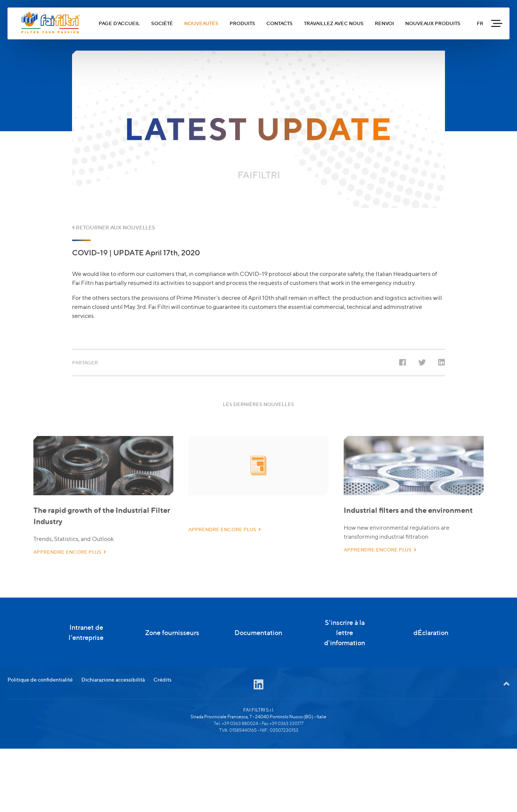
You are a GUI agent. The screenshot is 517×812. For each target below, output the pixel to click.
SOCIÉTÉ (162, 23)
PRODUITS (242, 23)
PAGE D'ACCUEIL (119, 23)
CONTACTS (280, 23)
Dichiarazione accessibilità (113, 715)
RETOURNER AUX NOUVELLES (113, 227)
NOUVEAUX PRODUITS (433, 23)
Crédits (162, 715)
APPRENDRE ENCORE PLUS (70, 566)
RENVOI (384, 23)
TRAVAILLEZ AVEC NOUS (334, 23)
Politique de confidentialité (40, 715)
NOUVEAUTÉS (201, 23)
